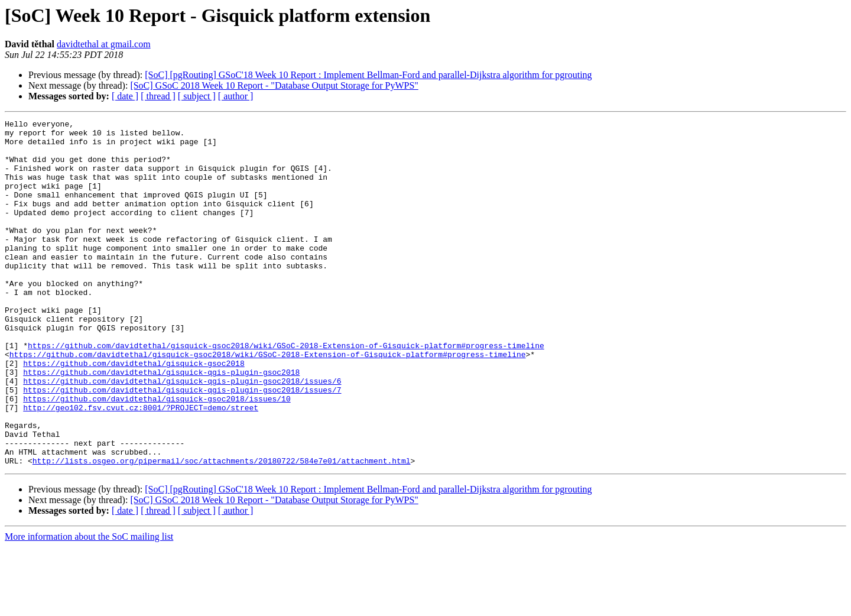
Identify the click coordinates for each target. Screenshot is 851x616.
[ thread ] (158, 96)
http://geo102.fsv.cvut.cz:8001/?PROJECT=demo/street (141, 466)
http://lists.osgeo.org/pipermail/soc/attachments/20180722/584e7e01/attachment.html (222, 530)
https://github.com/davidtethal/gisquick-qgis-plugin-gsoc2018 (161, 423)
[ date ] (125, 96)
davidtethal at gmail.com (104, 44)
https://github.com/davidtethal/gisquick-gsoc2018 (134, 413)
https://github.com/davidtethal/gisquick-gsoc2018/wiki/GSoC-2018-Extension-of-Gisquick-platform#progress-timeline (286, 391)
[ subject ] (197, 96)
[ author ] (236, 96)
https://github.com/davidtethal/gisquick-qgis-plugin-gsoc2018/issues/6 (182, 434)
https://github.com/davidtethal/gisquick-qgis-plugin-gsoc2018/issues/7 (182, 445)
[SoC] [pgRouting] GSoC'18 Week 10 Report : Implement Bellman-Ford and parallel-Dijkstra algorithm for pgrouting (368, 75)
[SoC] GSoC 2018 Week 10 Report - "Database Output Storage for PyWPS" (274, 85)
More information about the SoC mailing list (89, 606)
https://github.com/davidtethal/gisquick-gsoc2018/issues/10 (157, 455)
